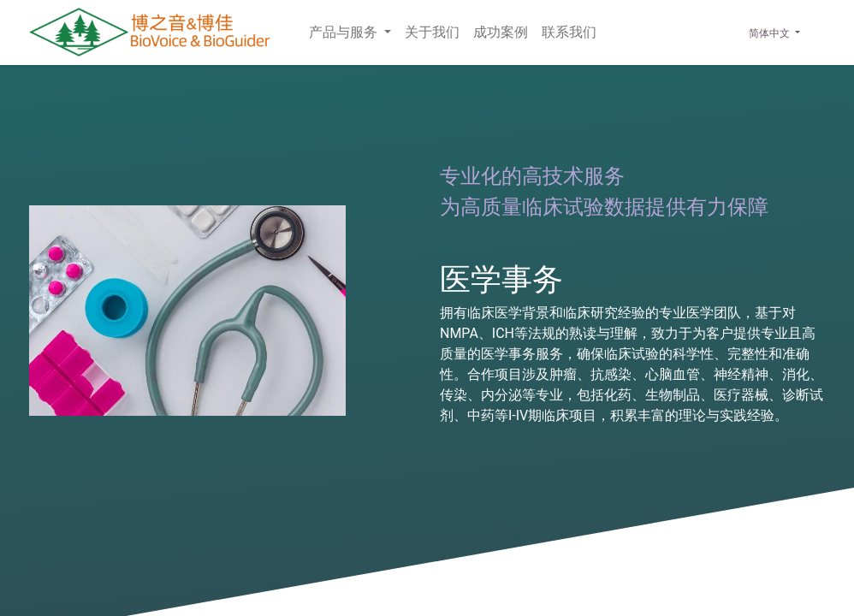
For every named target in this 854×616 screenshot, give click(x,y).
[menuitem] (432, 33)
